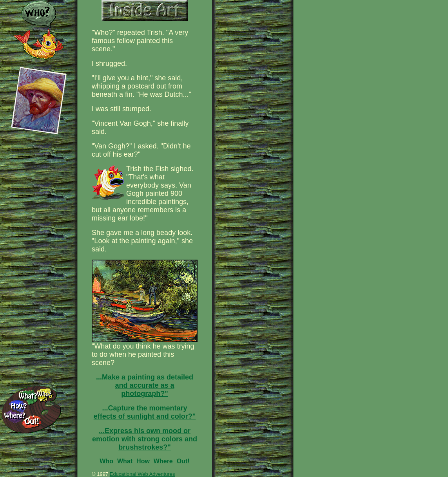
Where (163, 461)
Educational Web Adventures (142, 474)
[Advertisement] (337, 43)
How (143, 461)
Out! (183, 461)
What (125, 461)
